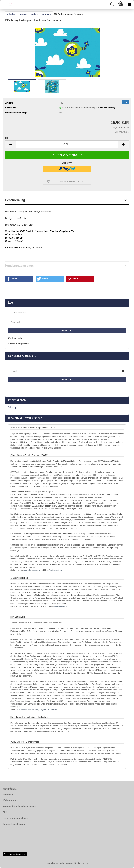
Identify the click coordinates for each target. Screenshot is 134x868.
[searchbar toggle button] (112, 4)
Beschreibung (15, 200)
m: (7, 138)
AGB (5, 812)
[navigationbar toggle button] (130, 4)
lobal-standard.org (31, 570)
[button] (11, 144)
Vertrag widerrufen (15, 854)
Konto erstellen (16, 338)
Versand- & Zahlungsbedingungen (19, 806)
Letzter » (46, 14)
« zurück (23, 14)
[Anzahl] (67, 144)
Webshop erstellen (56, 863)
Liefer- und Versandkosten (16, 818)
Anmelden (67, 331)
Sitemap (12, 407)
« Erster (11, 14)
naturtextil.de (56, 570)
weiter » (35, 14)
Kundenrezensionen (19, 266)
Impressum (8, 794)
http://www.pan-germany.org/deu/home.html (36, 709)
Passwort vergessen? (19, 343)
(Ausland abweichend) (105, 108)
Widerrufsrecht (10, 800)
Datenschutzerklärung (14, 824)
